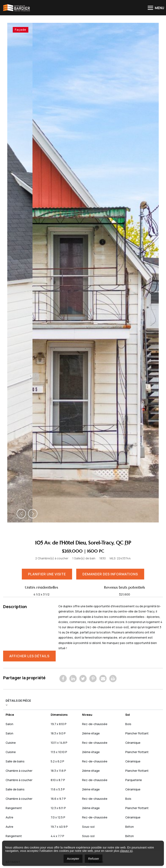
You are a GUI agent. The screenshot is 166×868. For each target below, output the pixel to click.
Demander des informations (111, 403)
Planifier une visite (48, 403)
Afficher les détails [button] (30, 485)
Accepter (73, 859)
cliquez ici (126, 851)
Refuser (94, 859)
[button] (21, 342)
